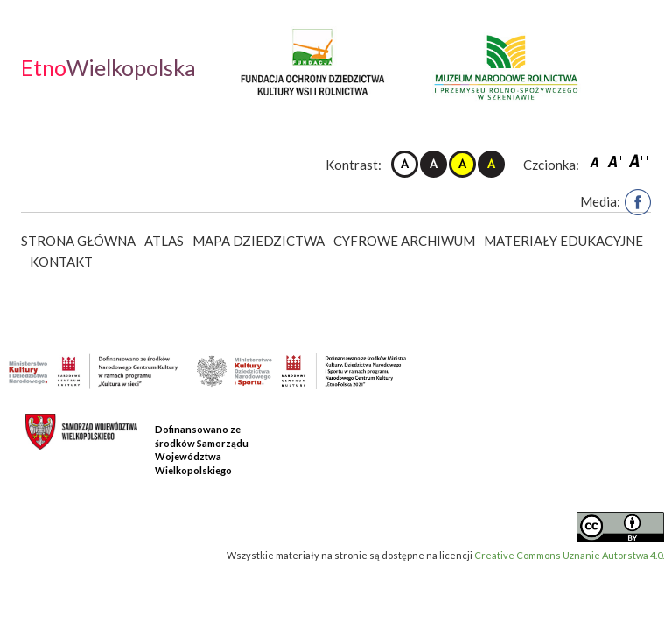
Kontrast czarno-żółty (491, 164)
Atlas (164, 241)
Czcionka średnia (617, 161)
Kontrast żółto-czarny (462, 164)
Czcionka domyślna (597, 161)
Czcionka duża (640, 161)
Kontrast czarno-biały (434, 164)
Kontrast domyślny (405, 164)
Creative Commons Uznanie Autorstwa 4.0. (569, 555)
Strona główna (78, 241)
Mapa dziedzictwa (259, 241)
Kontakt (61, 262)
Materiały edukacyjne (563, 241)
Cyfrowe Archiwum (404, 241)
